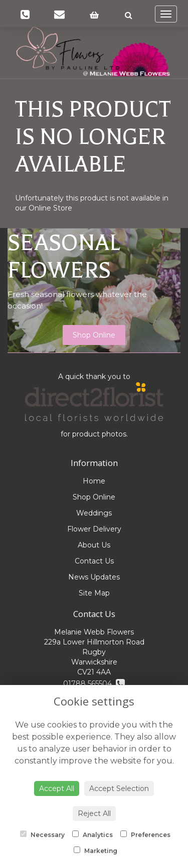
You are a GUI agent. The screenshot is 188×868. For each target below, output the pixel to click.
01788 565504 (94, 683)
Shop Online (94, 335)
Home (94, 481)
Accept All (57, 788)
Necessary (42, 834)
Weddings (94, 513)
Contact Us (94, 561)
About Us (94, 545)
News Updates (94, 577)
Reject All (94, 813)
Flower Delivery (94, 529)
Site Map (94, 593)
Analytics (92, 834)
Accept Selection (119, 788)
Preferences (145, 834)
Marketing (96, 850)
